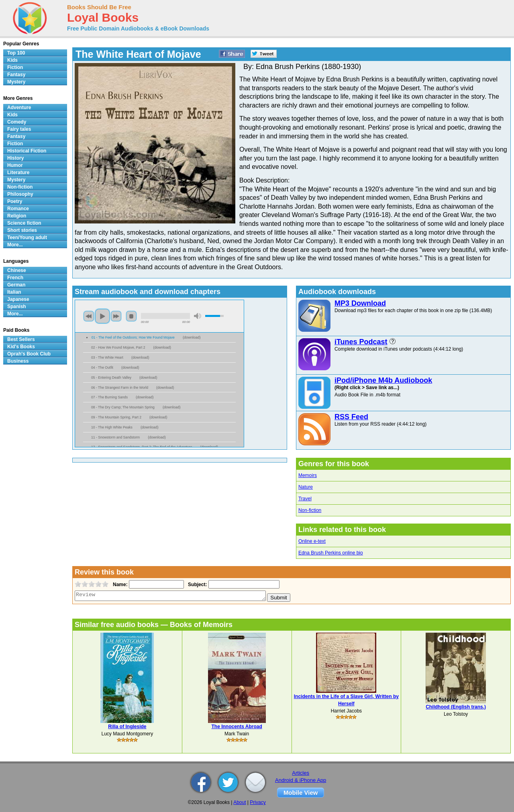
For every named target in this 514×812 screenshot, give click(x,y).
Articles (301, 773)
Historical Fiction (27, 151)
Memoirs (308, 475)
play (102, 316)
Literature (18, 173)
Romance (18, 209)
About (240, 802)
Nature (306, 487)
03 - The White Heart (107, 357)
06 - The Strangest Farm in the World (120, 388)
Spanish (17, 307)
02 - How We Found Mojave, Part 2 (118, 347)
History (15, 158)
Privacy (258, 802)
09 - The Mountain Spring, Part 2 (116, 417)
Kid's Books (21, 347)
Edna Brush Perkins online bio (331, 553)
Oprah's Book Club (29, 354)
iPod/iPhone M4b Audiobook (383, 380)
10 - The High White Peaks (112, 427)
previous (89, 316)
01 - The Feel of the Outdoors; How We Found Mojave (133, 337)
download (192, 337)
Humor (15, 165)
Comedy (17, 122)
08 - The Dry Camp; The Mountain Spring (123, 407)
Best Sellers (21, 339)
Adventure (19, 108)
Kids (12, 60)
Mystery (16, 82)
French (15, 278)
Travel (305, 499)
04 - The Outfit (102, 367)
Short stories (22, 230)
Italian (14, 292)
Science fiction (24, 223)
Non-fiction (310, 510)
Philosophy (20, 194)
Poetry (15, 201)
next (116, 316)
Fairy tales (19, 129)
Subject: (197, 585)
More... (15, 245)
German (16, 285)
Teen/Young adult (27, 238)
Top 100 (16, 53)
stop (131, 316)
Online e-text (312, 541)
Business (18, 361)
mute (198, 316)
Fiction (15, 67)
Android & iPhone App (301, 780)
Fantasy (16, 75)
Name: (119, 585)
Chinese (17, 270)
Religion (17, 216)
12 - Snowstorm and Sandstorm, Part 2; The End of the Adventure (142, 447)
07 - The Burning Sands (109, 397)
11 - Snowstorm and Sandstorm (115, 437)
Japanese (18, 299)
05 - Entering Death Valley (111, 378)
